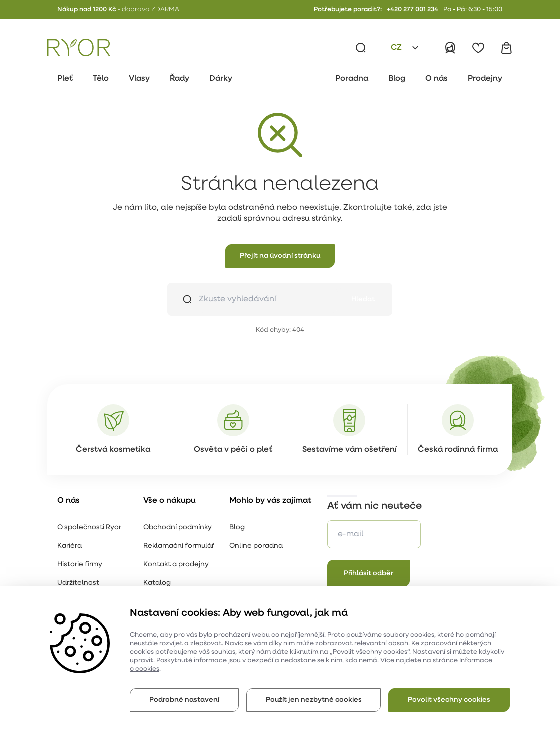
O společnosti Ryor (89, 528)
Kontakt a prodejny (176, 565)
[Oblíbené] (478, 48)
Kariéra (70, 546)
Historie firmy (80, 565)
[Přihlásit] (450, 48)
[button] (280, 256)
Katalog (157, 583)
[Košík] (506, 48)
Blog (237, 528)
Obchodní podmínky (178, 528)
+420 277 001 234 (413, 9)
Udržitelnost (78, 583)
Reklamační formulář (179, 546)
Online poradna (256, 546)
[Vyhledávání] (361, 48)
